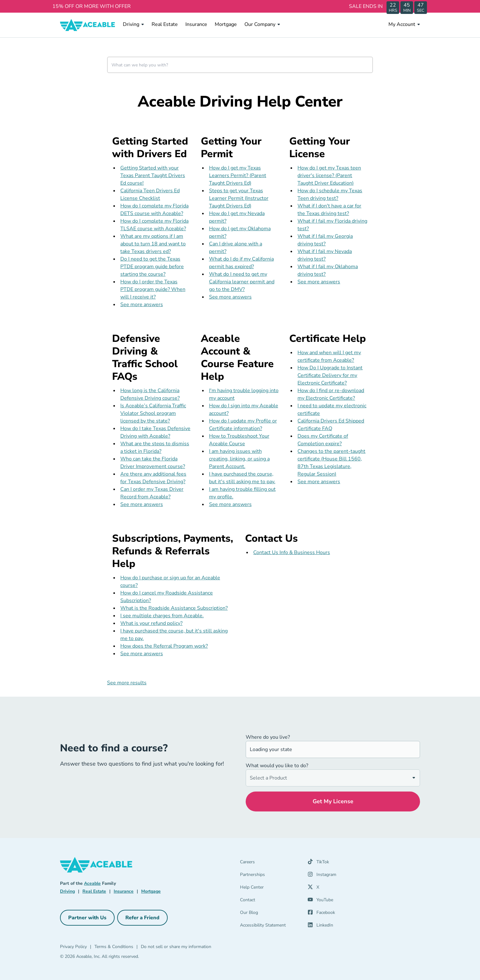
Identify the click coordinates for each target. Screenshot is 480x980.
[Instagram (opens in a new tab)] (322, 876)
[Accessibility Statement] (270, 927)
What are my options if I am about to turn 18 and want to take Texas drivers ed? (153, 244)
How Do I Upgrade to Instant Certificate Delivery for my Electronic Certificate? (330, 375)
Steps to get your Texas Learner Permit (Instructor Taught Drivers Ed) (239, 198)
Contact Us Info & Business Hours (292, 552)
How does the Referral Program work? (164, 646)
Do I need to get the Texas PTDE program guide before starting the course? (152, 267)
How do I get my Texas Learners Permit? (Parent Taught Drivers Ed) (238, 176)
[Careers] (270, 863)
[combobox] (240, 65)
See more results (127, 683)
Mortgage (226, 24)
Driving (133, 24)
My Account (404, 24)
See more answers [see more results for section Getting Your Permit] (230, 297)
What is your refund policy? (151, 623)
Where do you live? (268, 737)
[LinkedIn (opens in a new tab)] (320, 927)
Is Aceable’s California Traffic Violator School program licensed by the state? (153, 413)
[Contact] (270, 901)
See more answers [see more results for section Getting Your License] (319, 282)
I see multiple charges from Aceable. (162, 616)
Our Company (262, 24)
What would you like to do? (277, 766)
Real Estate (165, 24)
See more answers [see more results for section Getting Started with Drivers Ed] (142, 305)
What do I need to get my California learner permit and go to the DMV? (242, 282)
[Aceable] (88, 25)
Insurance (196, 24)
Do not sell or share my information (176, 947)
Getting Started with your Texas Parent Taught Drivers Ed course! (153, 176)
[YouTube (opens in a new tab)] (320, 901)
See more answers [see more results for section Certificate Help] (319, 482)
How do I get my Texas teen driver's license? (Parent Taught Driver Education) (329, 176)
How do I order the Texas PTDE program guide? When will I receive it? (153, 289)
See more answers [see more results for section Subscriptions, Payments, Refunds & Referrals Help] (142, 654)
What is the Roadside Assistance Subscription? (174, 608)
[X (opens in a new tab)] (313, 889)
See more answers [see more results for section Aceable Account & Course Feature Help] (230, 504)
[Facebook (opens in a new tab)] (321, 914)
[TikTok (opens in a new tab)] (318, 863)
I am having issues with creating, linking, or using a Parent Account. (239, 459)
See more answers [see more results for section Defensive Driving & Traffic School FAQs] (142, 504)
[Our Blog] (270, 914)
